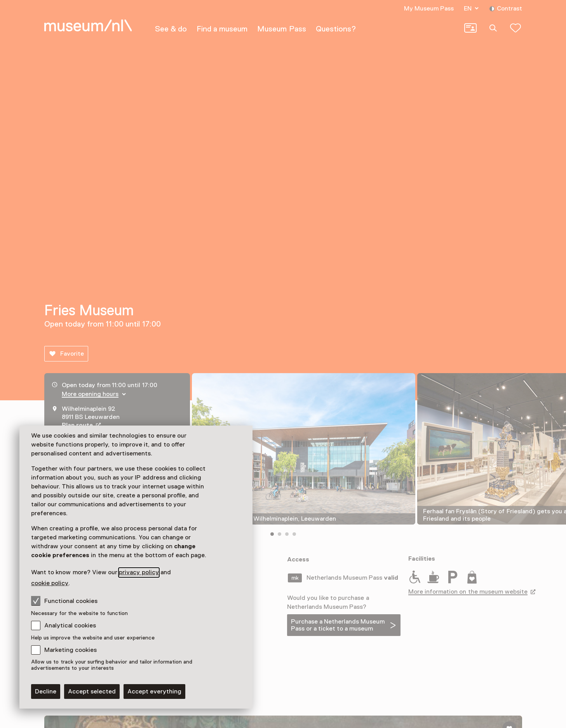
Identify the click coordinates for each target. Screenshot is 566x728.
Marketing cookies (71, 650)
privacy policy (139, 572)
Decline (46, 692)
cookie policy (50, 583)
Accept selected (92, 692)
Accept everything (154, 692)
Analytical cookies (70, 625)
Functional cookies (64, 601)
